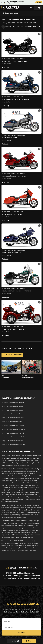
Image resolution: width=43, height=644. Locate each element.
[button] (21, 50)
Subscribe (21, 633)
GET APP (39, 2)
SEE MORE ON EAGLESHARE (12, 355)
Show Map (14, 641)
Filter (29, 641)
